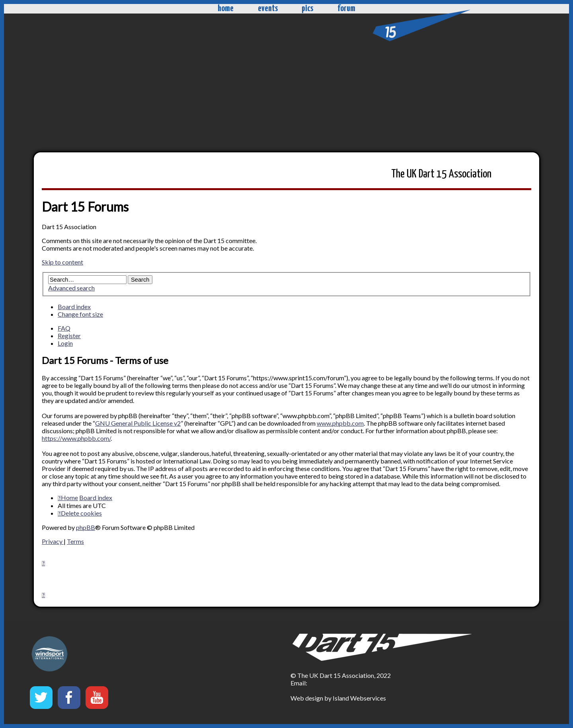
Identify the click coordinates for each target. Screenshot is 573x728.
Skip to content (62, 262)
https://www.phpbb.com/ (76, 438)
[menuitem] (80, 513)
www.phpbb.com (340, 423)
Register (69, 336)
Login (65, 343)
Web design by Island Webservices (338, 698)
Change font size (80, 314)
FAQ (64, 328)
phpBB (86, 527)
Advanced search (71, 288)
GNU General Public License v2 (138, 423)
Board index (74, 307)
